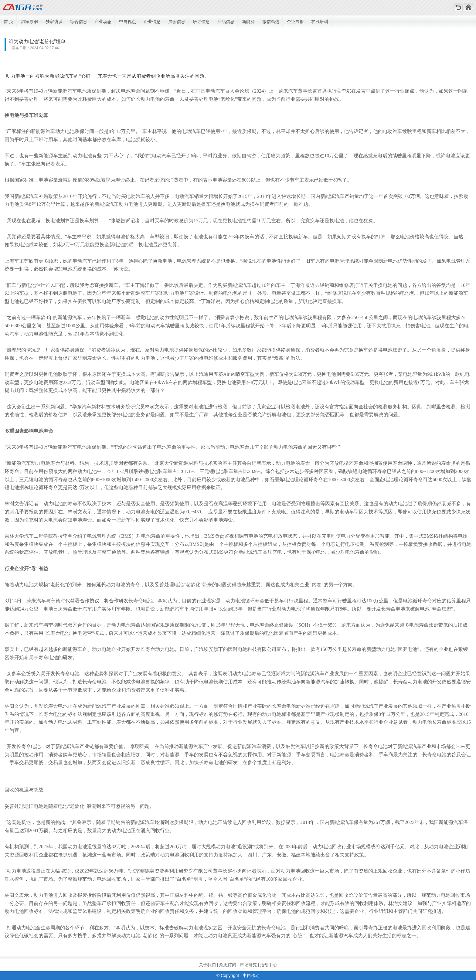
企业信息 (152, 22)
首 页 (8, 22)
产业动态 (103, 22)
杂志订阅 (228, 965)
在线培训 (320, 22)
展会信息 (177, 22)
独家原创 (29, 22)
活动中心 (269, 965)
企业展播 (295, 22)
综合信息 (79, 22)
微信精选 (271, 22)
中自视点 (127, 22)
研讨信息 (201, 22)
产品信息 (226, 22)
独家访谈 (54, 22)
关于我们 (207, 965)
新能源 (248, 22)
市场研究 (248, 965)
